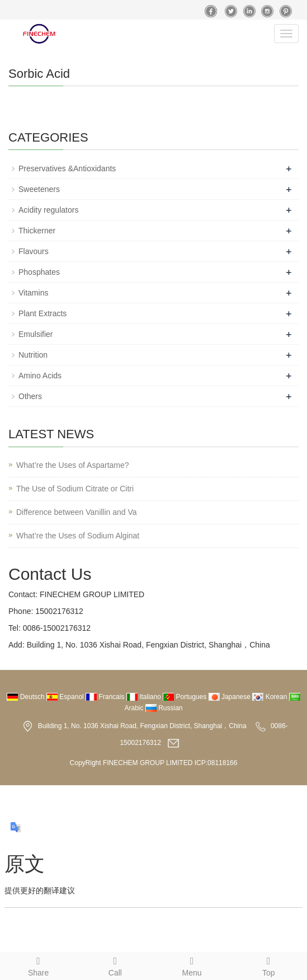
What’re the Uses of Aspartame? (73, 465)
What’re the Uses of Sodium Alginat (78, 536)
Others (30, 396)
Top (269, 965)
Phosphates (39, 272)
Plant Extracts (42, 313)
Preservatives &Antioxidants (67, 168)
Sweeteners (39, 189)
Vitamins (33, 293)
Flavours (34, 251)
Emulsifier (36, 334)
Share (38, 965)
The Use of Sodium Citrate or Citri (75, 489)
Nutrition (33, 355)
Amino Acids (40, 376)
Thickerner (37, 231)
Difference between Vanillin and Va (77, 512)
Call (115, 965)
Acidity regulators (48, 210)
